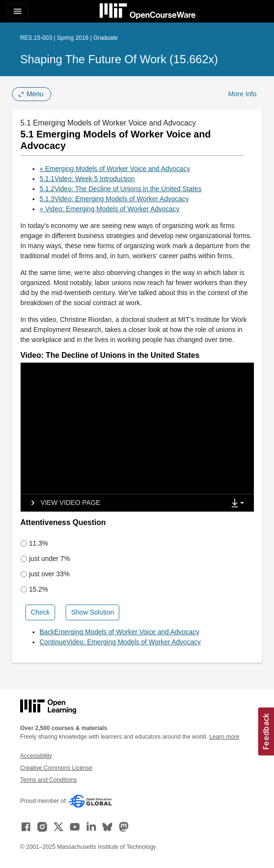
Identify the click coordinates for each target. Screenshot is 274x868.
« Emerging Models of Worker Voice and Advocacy (115, 169)
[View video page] (63, 503)
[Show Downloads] (240, 503)
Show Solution (92, 612)
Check (40, 612)
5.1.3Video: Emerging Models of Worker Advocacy (114, 199)
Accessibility (36, 756)
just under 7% (46, 559)
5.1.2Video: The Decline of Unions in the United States (121, 189)
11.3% (34, 543)
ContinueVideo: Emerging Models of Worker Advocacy (120, 642)
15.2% (34, 589)
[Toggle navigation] (17, 11)
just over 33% (45, 574)
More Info (242, 94)
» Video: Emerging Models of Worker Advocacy (110, 209)
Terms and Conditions (48, 780)
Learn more (224, 737)
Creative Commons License (56, 768)
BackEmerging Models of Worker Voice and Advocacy (120, 632)
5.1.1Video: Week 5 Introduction (87, 179)
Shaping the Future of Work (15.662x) (119, 59)
